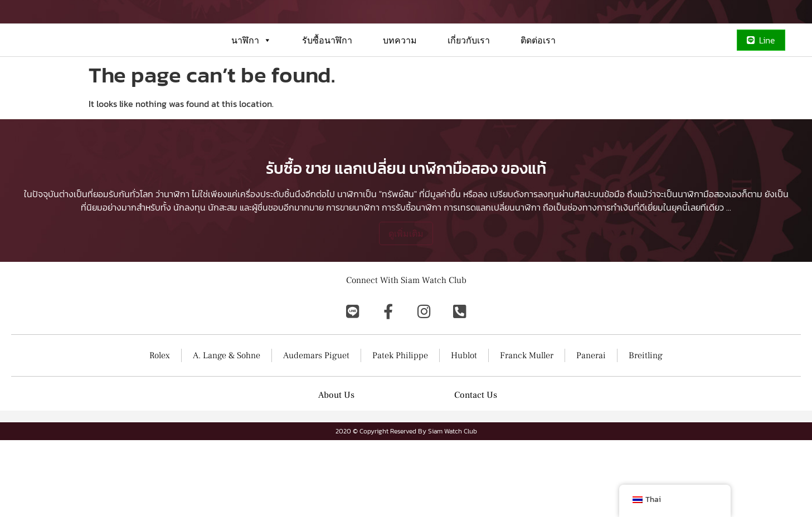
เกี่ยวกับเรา (469, 80)
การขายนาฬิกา (353, 284)
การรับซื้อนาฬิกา (412, 284)
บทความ (400, 80)
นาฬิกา (251, 80)
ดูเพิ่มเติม (406, 310)
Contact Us (476, 472)
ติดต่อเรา (538, 80)
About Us (336, 472)
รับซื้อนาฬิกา (327, 80)
